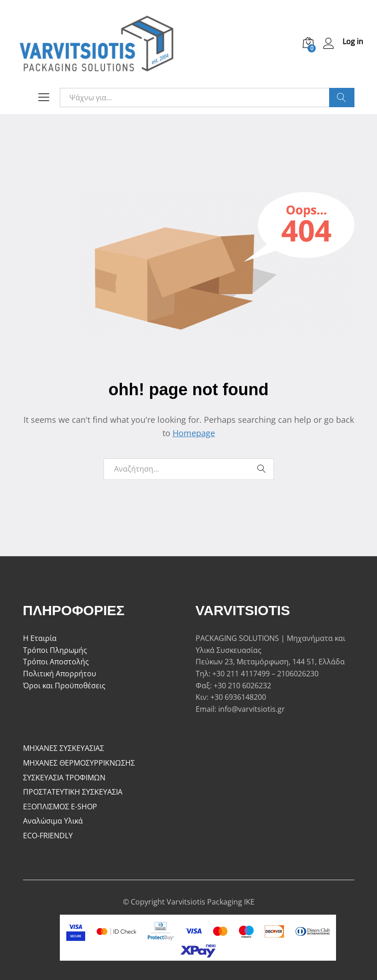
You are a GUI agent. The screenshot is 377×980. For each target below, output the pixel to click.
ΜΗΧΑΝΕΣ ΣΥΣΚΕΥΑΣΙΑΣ (64, 748)
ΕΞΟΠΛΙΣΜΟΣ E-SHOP (60, 807)
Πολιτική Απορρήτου (60, 674)
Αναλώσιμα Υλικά (53, 821)
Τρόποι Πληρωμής (55, 650)
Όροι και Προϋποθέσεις (64, 686)
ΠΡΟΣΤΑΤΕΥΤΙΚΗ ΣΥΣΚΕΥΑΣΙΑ (73, 792)
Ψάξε (342, 98)
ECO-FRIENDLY (48, 836)
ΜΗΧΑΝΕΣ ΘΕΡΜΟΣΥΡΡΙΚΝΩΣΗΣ (79, 763)
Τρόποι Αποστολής (56, 662)
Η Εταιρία (40, 638)
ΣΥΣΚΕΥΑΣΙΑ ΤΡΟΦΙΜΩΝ (64, 778)
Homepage (194, 433)
